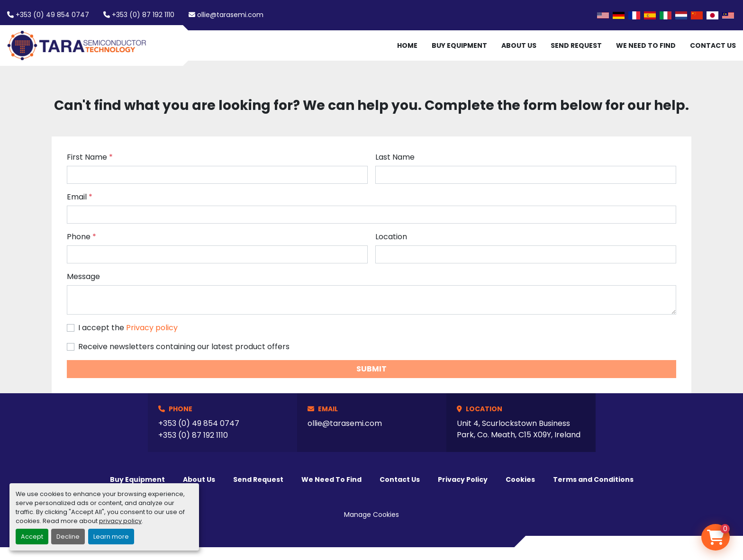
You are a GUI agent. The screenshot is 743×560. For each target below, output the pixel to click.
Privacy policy (152, 328)
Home (407, 45)
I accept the (128, 328)
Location (391, 237)
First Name (90, 157)
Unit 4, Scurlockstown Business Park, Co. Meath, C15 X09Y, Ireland (519, 429)
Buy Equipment (459, 45)
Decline (68, 537)
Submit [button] (371, 369)
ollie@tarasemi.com (230, 15)
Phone (82, 237)
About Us (519, 45)
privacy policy (120, 521)
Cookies (520, 479)
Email (80, 197)
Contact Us (713, 45)
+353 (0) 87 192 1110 (143, 15)
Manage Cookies (371, 515)
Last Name (395, 157)
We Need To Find (646, 45)
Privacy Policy (463, 479)
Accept (32, 537)
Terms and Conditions (593, 479)
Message (83, 276)
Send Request (576, 45)
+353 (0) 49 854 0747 (52, 15)
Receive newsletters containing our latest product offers (184, 347)
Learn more (111, 537)
